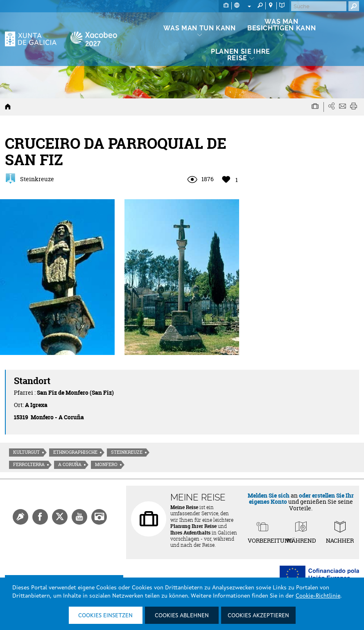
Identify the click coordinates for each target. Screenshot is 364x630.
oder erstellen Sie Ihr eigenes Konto (302, 498)
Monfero (106, 464)
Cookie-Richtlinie (318, 596)
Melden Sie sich (269, 495)
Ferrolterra (29, 464)
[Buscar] (319, 6)
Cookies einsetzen (105, 616)
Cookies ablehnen (182, 616)
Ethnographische (75, 452)
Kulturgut (26, 452)
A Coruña (70, 464)
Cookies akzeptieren (258, 616)
